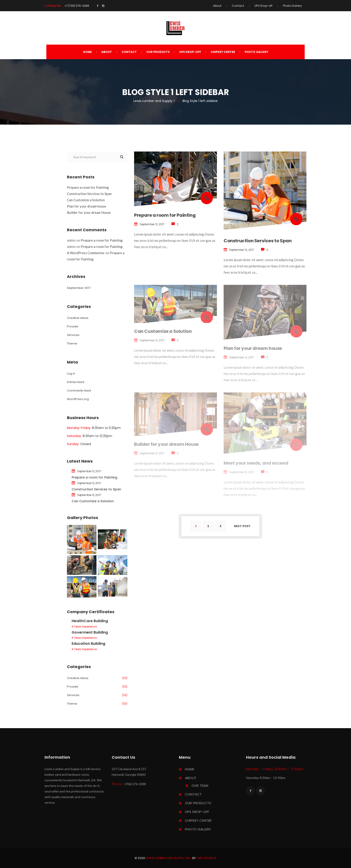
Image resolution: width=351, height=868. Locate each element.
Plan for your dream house (253, 348)
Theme (72, 343)
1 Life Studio (206, 858)
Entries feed (76, 382)
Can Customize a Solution (163, 331)
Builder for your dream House (89, 212)
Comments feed (79, 391)
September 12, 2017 (152, 224)
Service (73, 335)
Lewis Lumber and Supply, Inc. (169, 858)
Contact (238, 6)
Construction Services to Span (258, 241)
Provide (73, 326)
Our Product (158, 52)
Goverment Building (90, 632)
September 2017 (79, 288)
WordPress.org (78, 399)
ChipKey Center (223, 52)
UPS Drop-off (263, 6)
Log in (71, 373)
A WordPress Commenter (86, 253)
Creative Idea (78, 318)
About (217, 6)
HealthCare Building (90, 621)
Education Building (88, 644)
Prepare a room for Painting (165, 215)
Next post (242, 526)
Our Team (200, 787)
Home (87, 52)
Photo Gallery (292, 6)
